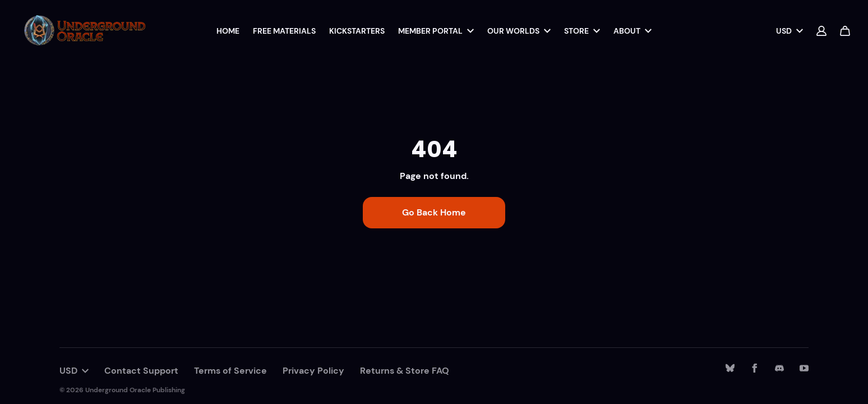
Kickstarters (357, 31)
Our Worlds (519, 31)
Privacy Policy (313, 371)
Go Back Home (434, 212)
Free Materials (284, 31)
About (632, 31)
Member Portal (436, 31)
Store (582, 31)
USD (789, 31)
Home (228, 31)
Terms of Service (230, 371)
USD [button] (74, 371)
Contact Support (141, 371)
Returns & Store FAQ (405, 371)
